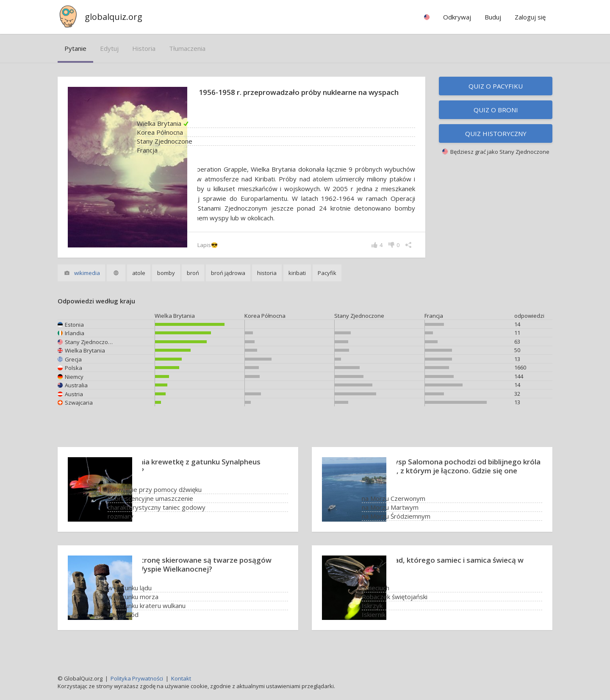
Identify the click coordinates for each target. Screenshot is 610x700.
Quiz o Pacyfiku (496, 86)
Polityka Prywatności (137, 678)
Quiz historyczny (496, 133)
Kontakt (181, 678)
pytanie (75, 48)
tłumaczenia (187, 48)
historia (144, 48)
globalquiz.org (114, 17)
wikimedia (87, 283)
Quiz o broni (496, 110)
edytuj (109, 48)
